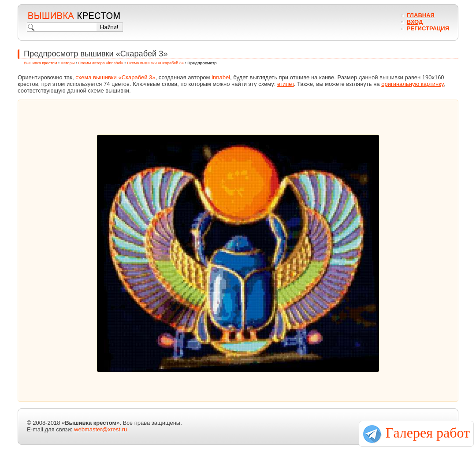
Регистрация (428, 28)
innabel (221, 77)
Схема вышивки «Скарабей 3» (155, 63)
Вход (415, 22)
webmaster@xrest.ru (100, 429)
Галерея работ (428, 433)
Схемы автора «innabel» (101, 63)
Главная (421, 15)
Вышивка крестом (41, 63)
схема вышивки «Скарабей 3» (115, 77)
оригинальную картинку (412, 84)
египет (286, 84)
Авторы (68, 63)
